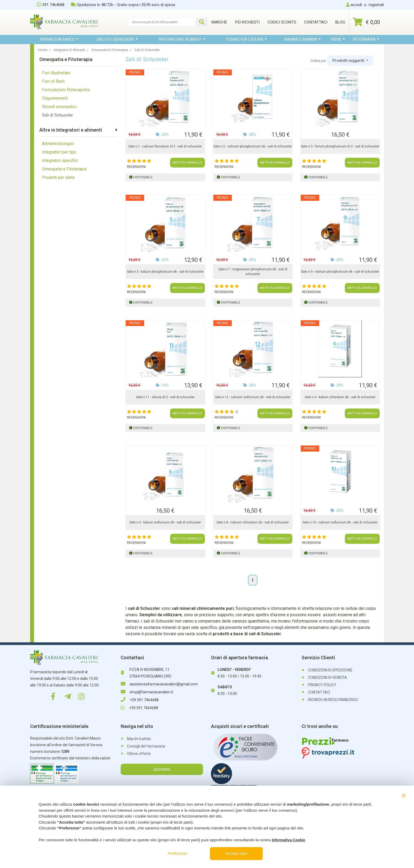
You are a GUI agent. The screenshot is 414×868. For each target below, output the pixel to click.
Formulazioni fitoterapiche (66, 90)
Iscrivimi (162, 769)
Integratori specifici (60, 161)
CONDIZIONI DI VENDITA (327, 677)
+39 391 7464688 (140, 700)
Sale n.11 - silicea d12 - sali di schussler (165, 397)
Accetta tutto (236, 853)
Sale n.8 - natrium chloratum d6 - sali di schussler (253, 522)
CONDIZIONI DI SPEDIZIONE (330, 670)
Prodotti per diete (58, 177)
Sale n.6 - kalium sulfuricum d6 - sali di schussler (165, 522)
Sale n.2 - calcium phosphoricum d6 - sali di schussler (253, 146)
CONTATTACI (319, 692)
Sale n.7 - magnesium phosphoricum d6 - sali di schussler (253, 272)
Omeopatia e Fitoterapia (64, 169)
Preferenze (178, 853)
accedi (356, 5)
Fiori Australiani (56, 73)
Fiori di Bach (53, 81)
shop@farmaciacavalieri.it (147, 692)
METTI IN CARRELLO (188, 163)
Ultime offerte (139, 754)
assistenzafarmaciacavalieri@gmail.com (159, 684)
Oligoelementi (55, 98)
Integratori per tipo (59, 152)
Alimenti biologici (58, 144)
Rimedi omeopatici (59, 107)
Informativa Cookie (288, 840)
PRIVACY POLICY (322, 685)
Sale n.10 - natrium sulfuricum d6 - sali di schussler (340, 522)
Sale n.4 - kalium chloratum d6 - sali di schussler (340, 397)
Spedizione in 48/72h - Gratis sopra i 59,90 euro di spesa (123, 5)
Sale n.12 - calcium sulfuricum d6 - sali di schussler (253, 397)
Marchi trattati (139, 739)
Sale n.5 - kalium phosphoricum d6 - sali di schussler (165, 272)
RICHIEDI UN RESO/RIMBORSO (333, 700)
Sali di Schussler (57, 115)
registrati (376, 5)
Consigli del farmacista (146, 746)
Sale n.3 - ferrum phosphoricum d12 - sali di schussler (340, 146)
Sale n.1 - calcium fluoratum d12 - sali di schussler (165, 146)
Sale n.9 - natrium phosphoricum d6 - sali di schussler (340, 272)
